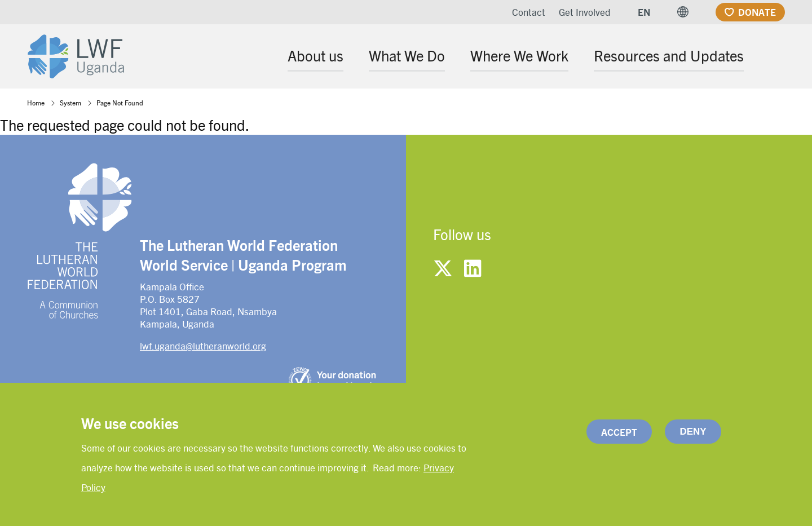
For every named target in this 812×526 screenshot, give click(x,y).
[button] (683, 12)
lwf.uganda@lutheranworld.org (203, 346)
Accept (619, 434)
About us (315, 55)
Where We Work (519, 55)
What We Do (407, 55)
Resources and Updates (669, 55)
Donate (757, 12)
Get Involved (585, 12)
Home (36, 103)
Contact (529, 12)
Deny (693, 433)
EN (644, 12)
